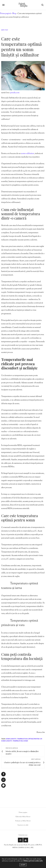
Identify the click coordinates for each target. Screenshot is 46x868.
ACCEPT (23, 865)
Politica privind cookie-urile (33, 861)
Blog (14, 14)
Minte (3, 30)
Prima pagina (23, 812)
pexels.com (15, 93)
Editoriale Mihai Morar (23, 817)
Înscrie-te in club (23, 825)
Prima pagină (5, 14)
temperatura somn (20, 741)
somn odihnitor (28, 154)
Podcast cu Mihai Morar (23, 821)
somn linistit (11, 739)
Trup (7, 30)
